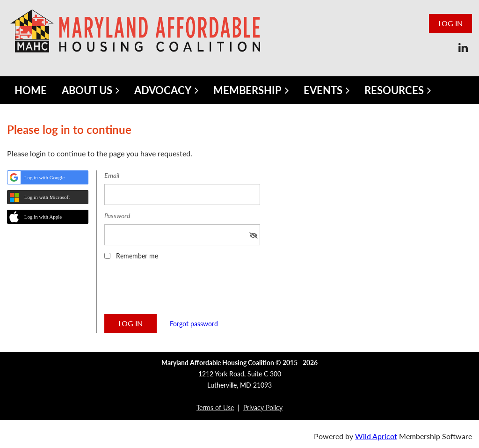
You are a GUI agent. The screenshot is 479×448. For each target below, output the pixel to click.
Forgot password (194, 324)
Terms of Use (215, 408)
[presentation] (175, 290)
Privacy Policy (263, 408)
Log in (450, 23)
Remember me (137, 256)
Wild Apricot (376, 436)
